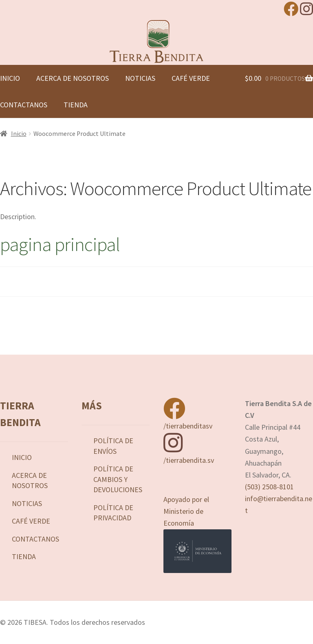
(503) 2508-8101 (269, 487)
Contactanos (35, 539)
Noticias (140, 78)
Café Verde (191, 78)
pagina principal (60, 244)
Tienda (76, 105)
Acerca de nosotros (73, 78)
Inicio (19, 134)
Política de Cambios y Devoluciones (118, 479)
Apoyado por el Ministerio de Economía (197, 534)
